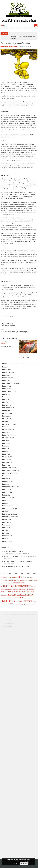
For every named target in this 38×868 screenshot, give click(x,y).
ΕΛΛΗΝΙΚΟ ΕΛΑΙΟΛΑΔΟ (12, 471)
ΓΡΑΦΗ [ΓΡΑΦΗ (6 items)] (32, 592)
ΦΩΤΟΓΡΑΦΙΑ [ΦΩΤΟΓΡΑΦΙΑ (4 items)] (4, 604)
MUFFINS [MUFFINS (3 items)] (34, 586)
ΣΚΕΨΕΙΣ (7, 511)
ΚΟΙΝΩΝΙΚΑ (8, 492)
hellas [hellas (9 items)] (32, 580)
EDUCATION (8, 389)
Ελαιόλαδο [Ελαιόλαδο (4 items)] (3, 598)
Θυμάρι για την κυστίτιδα (8, 325)
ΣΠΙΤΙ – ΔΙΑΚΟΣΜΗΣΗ (11, 517)
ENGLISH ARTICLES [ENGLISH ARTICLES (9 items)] (7, 580)
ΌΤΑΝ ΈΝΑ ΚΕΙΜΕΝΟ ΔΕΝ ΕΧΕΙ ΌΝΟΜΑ (17, 567)
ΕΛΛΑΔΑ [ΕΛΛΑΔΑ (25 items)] (12, 595)
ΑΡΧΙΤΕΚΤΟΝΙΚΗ (10, 435)
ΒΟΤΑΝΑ (7, 441)
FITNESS (7, 397)
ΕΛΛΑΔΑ (7, 465)
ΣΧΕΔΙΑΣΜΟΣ (8, 522)
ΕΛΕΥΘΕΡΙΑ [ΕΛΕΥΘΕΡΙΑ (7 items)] (4, 595)
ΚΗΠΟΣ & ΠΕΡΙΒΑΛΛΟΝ (12, 487)
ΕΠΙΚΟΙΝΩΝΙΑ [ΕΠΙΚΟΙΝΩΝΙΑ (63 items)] (25, 595)
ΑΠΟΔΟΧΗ (24, 863)
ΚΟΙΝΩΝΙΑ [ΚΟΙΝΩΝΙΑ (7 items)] (9, 598)
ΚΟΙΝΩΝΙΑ (7, 490)
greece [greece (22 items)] (17, 580)
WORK (6, 427)
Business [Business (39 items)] (22, 577)
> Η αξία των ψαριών (25, 355)
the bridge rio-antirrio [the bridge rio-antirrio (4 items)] (17, 589)
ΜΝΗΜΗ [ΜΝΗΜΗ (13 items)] (20, 598)
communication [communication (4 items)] (30, 577)
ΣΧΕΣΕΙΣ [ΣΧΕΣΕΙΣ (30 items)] (28, 601)
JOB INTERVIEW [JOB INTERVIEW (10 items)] (20, 583)
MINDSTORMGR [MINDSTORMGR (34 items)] (9, 586)
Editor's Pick (8, 386)
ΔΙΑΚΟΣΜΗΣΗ (9, 457)
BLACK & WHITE (9, 372)
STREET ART (8, 413)
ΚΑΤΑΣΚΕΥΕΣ (8, 481)
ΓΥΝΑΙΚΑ (7, 454)
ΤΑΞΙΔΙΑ (7, 530)
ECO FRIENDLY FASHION (12, 383)
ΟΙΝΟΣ (6, 503)
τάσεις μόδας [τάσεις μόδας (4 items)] (33, 604)
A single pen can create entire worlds (14, 551)
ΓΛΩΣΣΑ (7, 446)
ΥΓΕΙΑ (6, 539)
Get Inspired (8, 402)
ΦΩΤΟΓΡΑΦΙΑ (8, 541)
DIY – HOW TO (9, 378)
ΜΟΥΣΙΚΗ (7, 501)
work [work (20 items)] (28, 589)
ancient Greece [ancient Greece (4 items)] (15, 577)
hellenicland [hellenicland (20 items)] (9, 583)
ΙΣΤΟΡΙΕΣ (7, 479)
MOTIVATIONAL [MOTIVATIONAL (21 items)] (24, 586)
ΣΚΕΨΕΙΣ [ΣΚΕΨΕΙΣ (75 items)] (6, 601)
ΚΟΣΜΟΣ (7, 495)
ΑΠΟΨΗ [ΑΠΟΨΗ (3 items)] (2, 592)
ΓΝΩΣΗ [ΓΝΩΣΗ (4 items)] (28, 592)
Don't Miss (7, 381)
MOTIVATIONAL (9, 408)
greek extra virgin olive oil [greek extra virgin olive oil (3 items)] (25, 580)
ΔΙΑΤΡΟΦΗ (13, 47)
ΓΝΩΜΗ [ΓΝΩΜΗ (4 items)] (24, 592)
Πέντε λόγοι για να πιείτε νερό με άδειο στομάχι (14, 332)
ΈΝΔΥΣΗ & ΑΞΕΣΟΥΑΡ (11, 473)
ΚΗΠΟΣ (7, 484)
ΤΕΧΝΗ (6, 533)
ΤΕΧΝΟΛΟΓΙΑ (8, 536)
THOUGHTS (8, 416)
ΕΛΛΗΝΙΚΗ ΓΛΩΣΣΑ (10, 468)
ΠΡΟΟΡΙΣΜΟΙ (8, 506)
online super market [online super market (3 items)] (4, 589)
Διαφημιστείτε (8, 462)
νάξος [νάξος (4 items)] (26, 604)
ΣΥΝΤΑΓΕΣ (8, 520)
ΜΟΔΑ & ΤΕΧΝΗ (9, 498)
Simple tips (18, 36)
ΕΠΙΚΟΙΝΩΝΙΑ (9, 476)
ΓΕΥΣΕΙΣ (7, 443)
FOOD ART (7, 400)
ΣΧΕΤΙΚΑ (7, 528)
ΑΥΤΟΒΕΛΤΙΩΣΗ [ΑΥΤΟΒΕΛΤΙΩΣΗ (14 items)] (11, 592)
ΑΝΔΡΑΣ (7, 432)
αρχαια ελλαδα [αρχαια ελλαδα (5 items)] (17, 604)
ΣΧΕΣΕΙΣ (7, 525)
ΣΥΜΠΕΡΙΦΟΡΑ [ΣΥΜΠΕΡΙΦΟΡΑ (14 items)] (18, 601)
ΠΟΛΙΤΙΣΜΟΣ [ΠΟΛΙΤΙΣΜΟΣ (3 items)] (27, 598)
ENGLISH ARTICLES (10, 392)
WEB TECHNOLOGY (10, 424)
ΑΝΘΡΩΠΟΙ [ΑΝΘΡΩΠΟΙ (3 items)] (32, 589)
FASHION (7, 394)
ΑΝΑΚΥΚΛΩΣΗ (9, 430)
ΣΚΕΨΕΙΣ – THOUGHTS (11, 514)
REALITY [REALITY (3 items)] (10, 589)
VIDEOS (7, 422)
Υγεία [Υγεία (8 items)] (34, 601)
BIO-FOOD (7, 370)
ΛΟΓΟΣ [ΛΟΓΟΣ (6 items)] (15, 598)
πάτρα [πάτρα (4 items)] (29, 604)
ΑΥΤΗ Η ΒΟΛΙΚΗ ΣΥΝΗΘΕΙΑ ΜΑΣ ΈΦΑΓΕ (17, 554)
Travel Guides (8, 419)
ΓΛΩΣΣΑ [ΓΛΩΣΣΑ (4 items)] (19, 592)
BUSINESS (7, 375)
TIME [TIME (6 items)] (24, 589)
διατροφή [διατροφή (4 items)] (23, 604)
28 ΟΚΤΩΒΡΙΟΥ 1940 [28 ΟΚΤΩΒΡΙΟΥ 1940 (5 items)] (6, 577)
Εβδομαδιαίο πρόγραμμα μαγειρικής (8, 343)
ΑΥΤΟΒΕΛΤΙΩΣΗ (9, 438)
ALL (6, 367)
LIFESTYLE (8, 405)
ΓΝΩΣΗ (6, 449)
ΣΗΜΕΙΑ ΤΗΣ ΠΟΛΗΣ (11, 509)
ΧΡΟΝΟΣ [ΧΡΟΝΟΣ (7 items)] (10, 604)
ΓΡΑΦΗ (6, 451)
